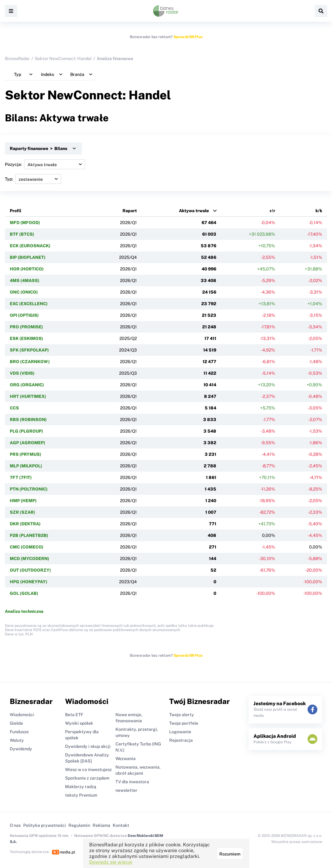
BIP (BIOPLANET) (28, 257)
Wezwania (126, 759)
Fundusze (19, 732)
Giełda (16, 723)
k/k (319, 211)
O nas (15, 825)
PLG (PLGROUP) (26, 431)
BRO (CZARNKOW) (30, 362)
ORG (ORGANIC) (27, 385)
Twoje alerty (182, 715)
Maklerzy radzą (81, 787)
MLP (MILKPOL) (26, 466)
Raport (130, 211)
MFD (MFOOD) (25, 223)
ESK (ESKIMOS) (26, 338)
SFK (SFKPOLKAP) (29, 350)
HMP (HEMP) (23, 501)
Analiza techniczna (24, 611)
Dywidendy (21, 749)
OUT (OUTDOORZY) (30, 570)
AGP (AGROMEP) (27, 443)
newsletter (126, 790)
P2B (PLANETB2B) (29, 535)
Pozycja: (45, 164)
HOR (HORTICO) (27, 269)
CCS (14, 408)
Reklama (101, 825)
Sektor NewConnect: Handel (63, 59)
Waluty (17, 740)
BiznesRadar (17, 59)
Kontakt (121, 825)
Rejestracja (181, 740)
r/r (272, 211)
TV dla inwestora (132, 782)
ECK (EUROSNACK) (30, 246)
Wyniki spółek (79, 723)
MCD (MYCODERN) (29, 559)
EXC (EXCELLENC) (29, 304)
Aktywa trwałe (194, 211)
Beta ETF (74, 715)
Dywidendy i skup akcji (88, 746)
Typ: (33, 179)
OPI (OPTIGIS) (24, 315)
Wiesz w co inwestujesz (88, 770)
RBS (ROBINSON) (28, 420)
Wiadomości (22, 715)
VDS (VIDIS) (22, 373)
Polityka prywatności (45, 825)
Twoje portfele (184, 723)
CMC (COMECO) (27, 547)
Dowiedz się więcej (111, 862)
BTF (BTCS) (22, 234)
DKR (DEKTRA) (25, 524)
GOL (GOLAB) (24, 593)
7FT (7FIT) (21, 477)
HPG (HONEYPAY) (29, 582)
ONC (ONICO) (24, 292)
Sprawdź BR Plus (188, 37)
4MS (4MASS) (25, 280)
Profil (16, 211)
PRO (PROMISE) (26, 327)
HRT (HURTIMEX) (28, 396)
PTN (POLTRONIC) (29, 489)
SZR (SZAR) (22, 512)
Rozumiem (230, 854)
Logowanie (180, 732)
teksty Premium (81, 795)
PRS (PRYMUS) (26, 454)
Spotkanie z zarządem (87, 778)
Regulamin (79, 825)
